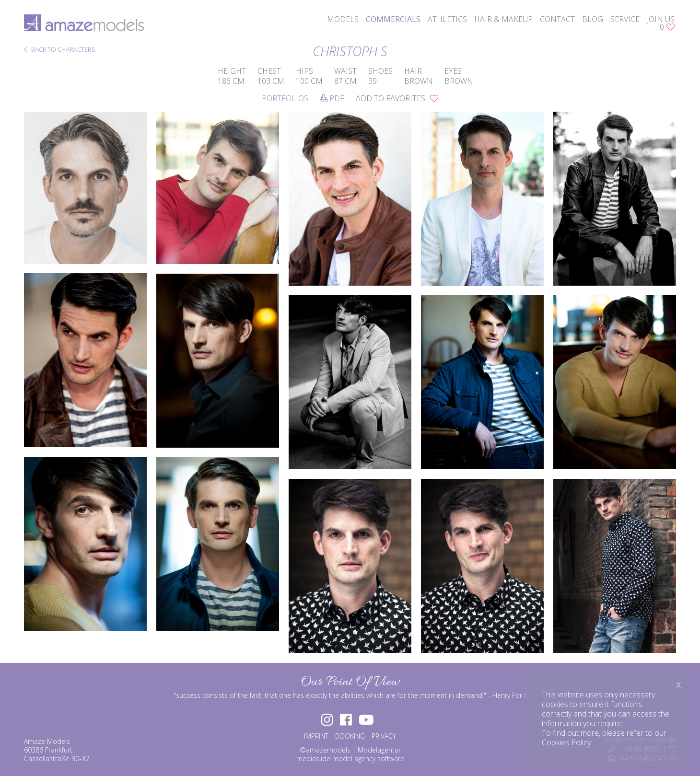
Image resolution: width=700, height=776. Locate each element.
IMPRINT (316, 736)
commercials (393, 19)
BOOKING (350, 736)
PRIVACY (384, 736)
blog (593, 19)
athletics (447, 19)
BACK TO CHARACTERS (60, 50)
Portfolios (285, 98)
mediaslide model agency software (350, 759)
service (625, 19)
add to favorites (397, 98)
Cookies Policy (566, 742)
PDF (332, 98)
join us (661, 19)
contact (557, 19)
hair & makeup (503, 19)
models (343, 19)
